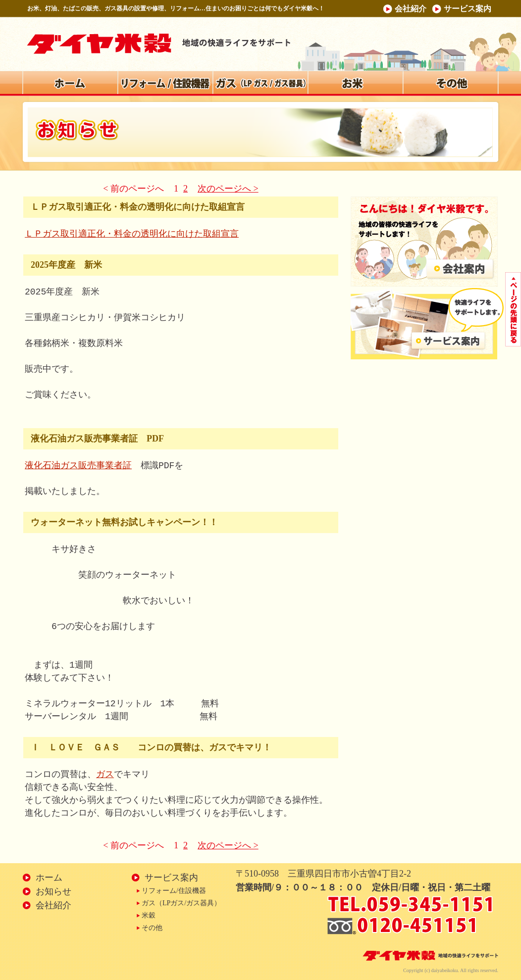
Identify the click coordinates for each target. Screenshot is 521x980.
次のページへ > (228, 189)
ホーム (49, 878)
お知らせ (53, 891)
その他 (152, 928)
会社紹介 (411, 9)
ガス (105, 775)
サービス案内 (468, 9)
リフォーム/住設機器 (174, 891)
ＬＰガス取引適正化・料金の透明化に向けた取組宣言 (132, 234)
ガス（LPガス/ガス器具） (181, 903)
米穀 (149, 915)
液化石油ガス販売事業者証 (78, 466)
